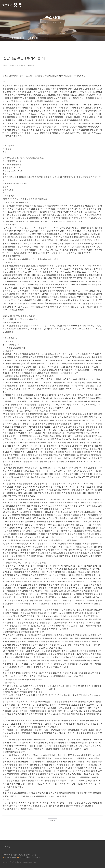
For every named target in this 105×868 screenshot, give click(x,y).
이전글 (22, 66)
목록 (52, 821)
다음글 (31, 66)
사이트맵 (6, 847)
